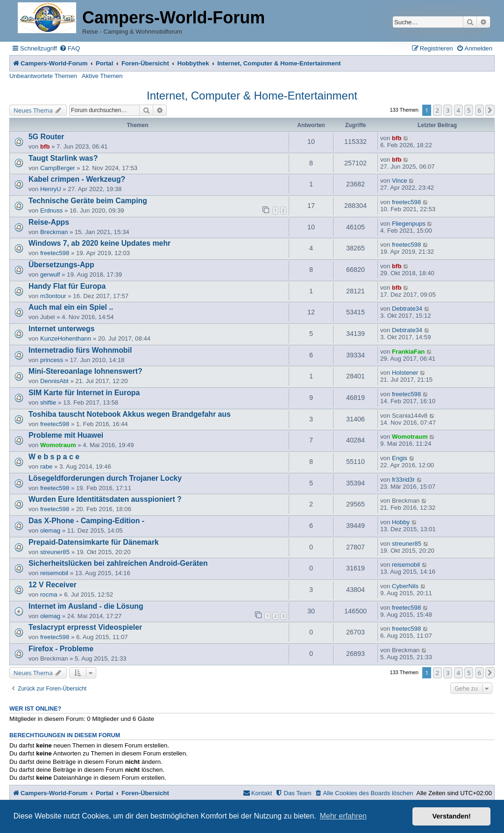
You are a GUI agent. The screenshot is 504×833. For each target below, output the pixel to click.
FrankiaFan (408, 352)
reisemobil (54, 573)
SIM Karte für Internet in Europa (84, 393)
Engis (400, 458)
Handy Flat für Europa (67, 286)
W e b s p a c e (54, 457)
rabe (46, 466)
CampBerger (58, 168)
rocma (49, 594)
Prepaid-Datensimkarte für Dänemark (94, 542)
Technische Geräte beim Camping (88, 201)
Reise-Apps (49, 222)
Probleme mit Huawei (66, 435)
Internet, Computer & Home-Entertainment (252, 96)
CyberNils (405, 586)
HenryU (51, 189)
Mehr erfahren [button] (343, 816)
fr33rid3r (403, 480)
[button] (490, 110)
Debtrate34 (407, 309)
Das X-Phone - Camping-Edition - (86, 521)
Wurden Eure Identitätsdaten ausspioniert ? (105, 499)
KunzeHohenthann (66, 338)
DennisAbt (54, 381)
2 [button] (437, 110)
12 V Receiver (53, 585)
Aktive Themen (102, 76)
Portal (104, 63)
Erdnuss (51, 210)
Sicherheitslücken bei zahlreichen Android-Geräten (118, 563)
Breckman (54, 232)
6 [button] (479, 110)
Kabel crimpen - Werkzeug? (77, 179)
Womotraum (58, 445)
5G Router (46, 137)
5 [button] (469, 110)
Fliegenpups (409, 224)
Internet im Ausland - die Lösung (86, 606)
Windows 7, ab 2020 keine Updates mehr (99, 243)
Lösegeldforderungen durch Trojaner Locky (105, 478)
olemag (50, 530)
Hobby (401, 522)
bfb (45, 146)
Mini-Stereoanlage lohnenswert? (85, 371)
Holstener (405, 373)
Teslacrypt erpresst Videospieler (85, 627)
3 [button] (448, 110)
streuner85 (55, 552)
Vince (400, 181)
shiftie (48, 402)
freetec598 (406, 202)
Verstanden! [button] (452, 816)
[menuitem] (70, 48)
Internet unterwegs (62, 329)
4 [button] (458, 110)
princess (52, 360)
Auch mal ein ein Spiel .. (71, 307)
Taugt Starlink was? (63, 158)
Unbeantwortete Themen (43, 76)
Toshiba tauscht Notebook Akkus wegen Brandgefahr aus (130, 414)
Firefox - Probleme (61, 649)
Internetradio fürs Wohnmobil (80, 350)
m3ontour (53, 296)
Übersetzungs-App (61, 265)
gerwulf (50, 274)
